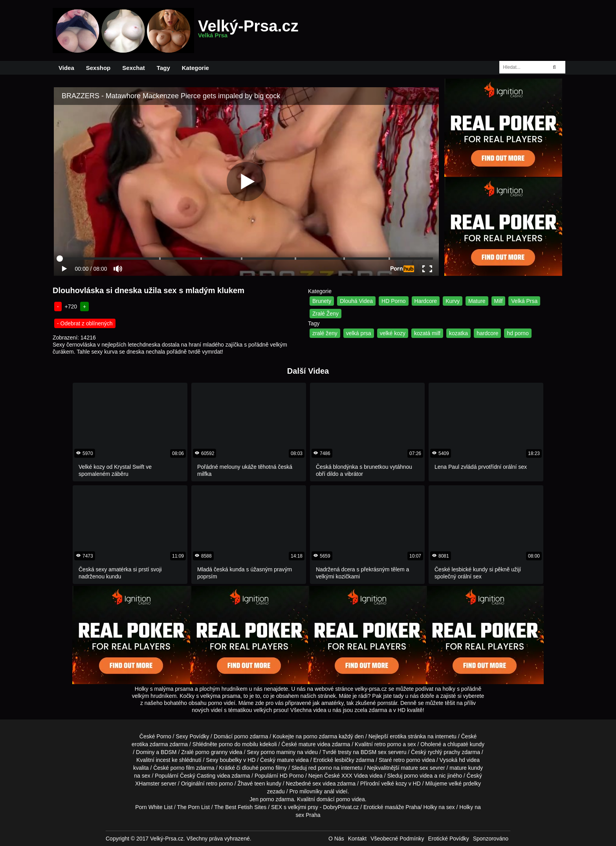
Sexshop (98, 68)
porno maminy (278, 752)
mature (307, 744)
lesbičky (345, 760)
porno (241, 736)
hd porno (518, 333)
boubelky (231, 760)
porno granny (212, 752)
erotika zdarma (150, 744)
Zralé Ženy (325, 314)
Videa (66, 68)
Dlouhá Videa (356, 301)
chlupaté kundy (466, 744)
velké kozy (393, 333)
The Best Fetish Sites (240, 807)
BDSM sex (374, 752)
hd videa (469, 760)
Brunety (322, 301)
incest (163, 760)
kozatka (458, 333)
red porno (320, 768)
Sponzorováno (491, 839)
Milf (499, 301)
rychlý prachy (444, 752)
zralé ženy (325, 333)
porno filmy (273, 768)
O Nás (336, 839)
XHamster (147, 784)
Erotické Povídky (448, 839)
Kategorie (195, 68)
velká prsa (359, 333)
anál (329, 791)
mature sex (415, 768)
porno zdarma (320, 736)
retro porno (388, 744)
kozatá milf (427, 333)
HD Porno (393, 301)
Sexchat (134, 68)
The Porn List (193, 807)
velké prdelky (465, 784)
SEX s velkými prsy (295, 807)
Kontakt (357, 839)
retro (212, 784)
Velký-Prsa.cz (248, 31)
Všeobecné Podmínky (397, 839)
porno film (182, 768)
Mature (477, 301)
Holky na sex (439, 807)
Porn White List (154, 807)
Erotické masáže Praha (392, 807)
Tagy (163, 68)
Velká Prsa (524, 301)
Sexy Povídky (192, 736)
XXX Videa (355, 776)
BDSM (169, 752)
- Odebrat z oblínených (85, 323)
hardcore (487, 333)
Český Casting (198, 776)
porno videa (418, 776)
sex (317, 784)
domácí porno (334, 799)
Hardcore (426, 301)
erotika (398, 736)
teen (259, 784)
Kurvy (453, 301)
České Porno (155, 736)
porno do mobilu (238, 744)
